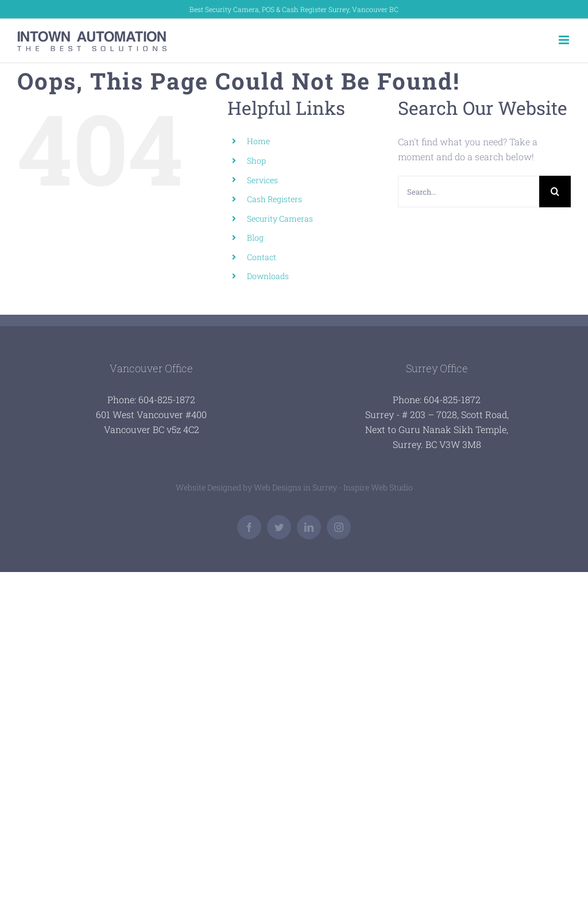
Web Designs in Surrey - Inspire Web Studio (333, 487)
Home (258, 141)
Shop (256, 161)
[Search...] (469, 192)
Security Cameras (280, 219)
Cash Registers (274, 199)
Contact (262, 257)
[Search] (555, 192)
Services (262, 180)
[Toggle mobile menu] (565, 40)
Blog (255, 237)
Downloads (268, 276)
